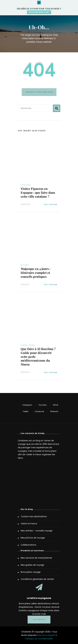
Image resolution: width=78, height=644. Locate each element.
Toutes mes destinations (34, 516)
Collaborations (28, 545)
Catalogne (26, 185)
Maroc (32, 345)
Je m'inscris (39, 619)
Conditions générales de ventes (37, 579)
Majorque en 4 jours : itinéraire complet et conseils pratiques (36, 272)
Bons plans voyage (31, 572)
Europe (24, 345)
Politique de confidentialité (39, 639)
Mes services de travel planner (36, 558)
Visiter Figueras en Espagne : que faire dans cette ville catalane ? (38, 192)
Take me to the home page (39, 92)
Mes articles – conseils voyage (37, 531)
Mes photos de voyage (33, 538)
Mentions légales (47, 635)
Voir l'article (51, 204)
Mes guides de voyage (32, 565)
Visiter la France (29, 524)
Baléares (25, 265)
